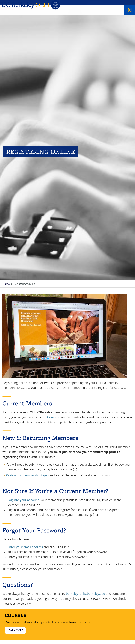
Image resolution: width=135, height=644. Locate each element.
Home (6, 284)
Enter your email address (25, 547)
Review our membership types (27, 475)
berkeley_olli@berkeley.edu (86, 594)
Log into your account (23, 500)
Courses (53, 417)
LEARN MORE (15, 630)
